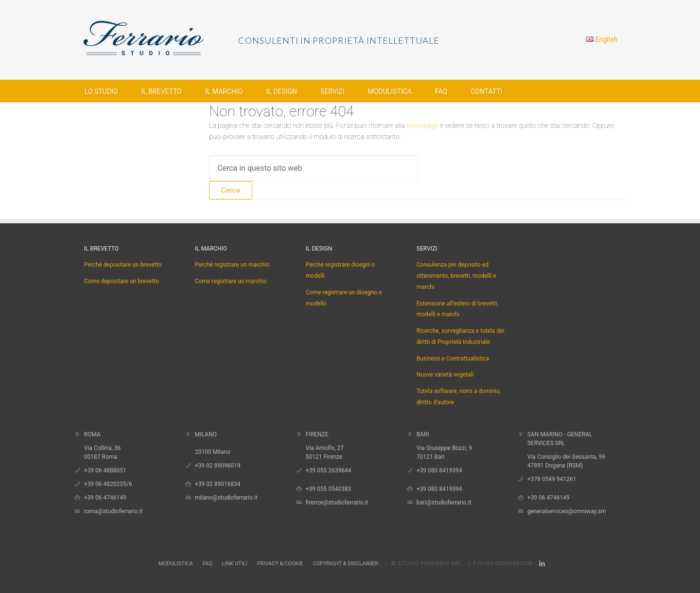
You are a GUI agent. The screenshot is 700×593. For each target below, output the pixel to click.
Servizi (427, 249)
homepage (422, 126)
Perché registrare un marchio (232, 265)
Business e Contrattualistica (453, 359)
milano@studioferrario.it (226, 498)
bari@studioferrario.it (444, 503)
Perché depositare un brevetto (123, 265)
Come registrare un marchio (231, 281)
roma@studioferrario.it (114, 511)
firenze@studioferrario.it (337, 503)
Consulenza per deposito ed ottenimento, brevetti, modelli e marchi (456, 276)
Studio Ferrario (160, 39)
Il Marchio (211, 249)
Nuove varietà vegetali (445, 375)
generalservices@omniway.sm (567, 511)
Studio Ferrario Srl (430, 564)
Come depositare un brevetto (122, 281)
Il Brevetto (101, 249)
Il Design (319, 249)
